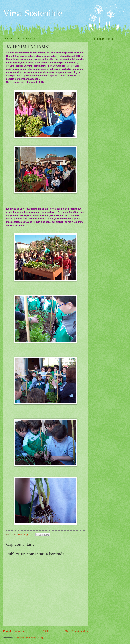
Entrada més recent (14, 631)
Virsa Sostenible (33, 13)
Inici (45, 631)
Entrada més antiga (76, 631)
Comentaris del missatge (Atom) (29, 638)
